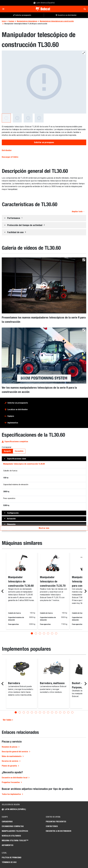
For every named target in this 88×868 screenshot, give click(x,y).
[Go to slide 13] (64, 712)
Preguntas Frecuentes (56, 821)
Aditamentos (8, 845)
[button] (44, 218)
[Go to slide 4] (44, 633)
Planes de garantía (9, 766)
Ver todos (8, 720)
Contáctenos (52, 826)
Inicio (4, 21)
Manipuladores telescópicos (27, 21)
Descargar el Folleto (10, 157)
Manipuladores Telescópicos (15, 831)
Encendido (19, 451)
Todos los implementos (11, 794)
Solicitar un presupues (44, 142)
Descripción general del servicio (15, 751)
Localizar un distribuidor (18, 409)
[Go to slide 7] (56, 633)
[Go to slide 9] (48, 712)
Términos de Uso (9, 862)
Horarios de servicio (10, 761)
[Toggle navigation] (4, 9)
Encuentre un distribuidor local (15, 777)
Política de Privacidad (12, 857)
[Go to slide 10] (52, 712)
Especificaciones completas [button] (15, 442)
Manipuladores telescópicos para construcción (57, 21)
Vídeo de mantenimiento (12, 756)
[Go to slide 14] (68, 712)
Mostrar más (44, 528)
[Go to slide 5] (48, 633)
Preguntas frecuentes (11, 782)
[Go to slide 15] (72, 712)
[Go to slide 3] (40, 633)
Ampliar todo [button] (78, 212)
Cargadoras (7, 821)
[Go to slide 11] (56, 712)
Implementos (13, 423)
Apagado (7, 451)
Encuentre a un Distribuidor (59, 831)
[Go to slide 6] (52, 633)
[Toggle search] (84, 9)
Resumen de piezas (10, 747)
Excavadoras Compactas (13, 826)
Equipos (11, 21)
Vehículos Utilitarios (11, 836)
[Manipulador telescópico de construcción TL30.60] (44, 82)
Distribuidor (7, 150)
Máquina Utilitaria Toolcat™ (15, 840)
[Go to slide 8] (44, 712)
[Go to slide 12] (60, 712)
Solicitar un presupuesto (18, 403)
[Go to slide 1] (32, 633)
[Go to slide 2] (36, 633)
